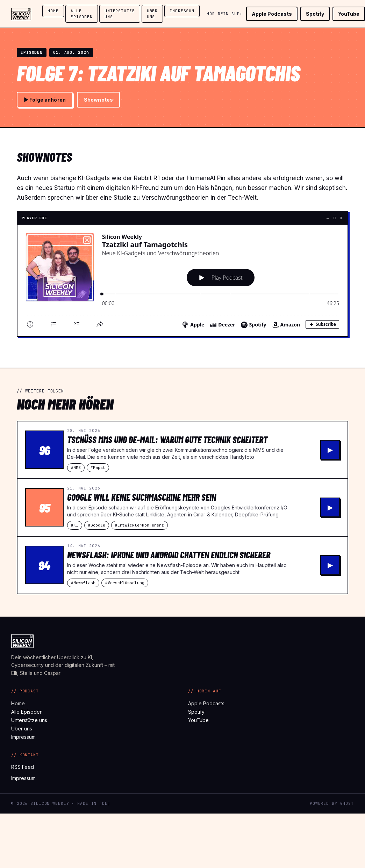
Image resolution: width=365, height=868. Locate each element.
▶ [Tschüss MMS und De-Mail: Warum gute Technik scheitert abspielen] (330, 450)
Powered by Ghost (332, 803)
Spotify (315, 14)
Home (53, 11)
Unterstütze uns (120, 14)
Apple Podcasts (272, 14)
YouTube (349, 14)
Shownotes (98, 100)
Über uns (152, 14)
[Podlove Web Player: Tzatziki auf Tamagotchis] (182, 279)
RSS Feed (23, 767)
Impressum (182, 11)
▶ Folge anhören (45, 100)
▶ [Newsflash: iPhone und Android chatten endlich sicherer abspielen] (330, 565)
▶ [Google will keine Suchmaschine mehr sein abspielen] (330, 507)
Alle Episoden (82, 14)
